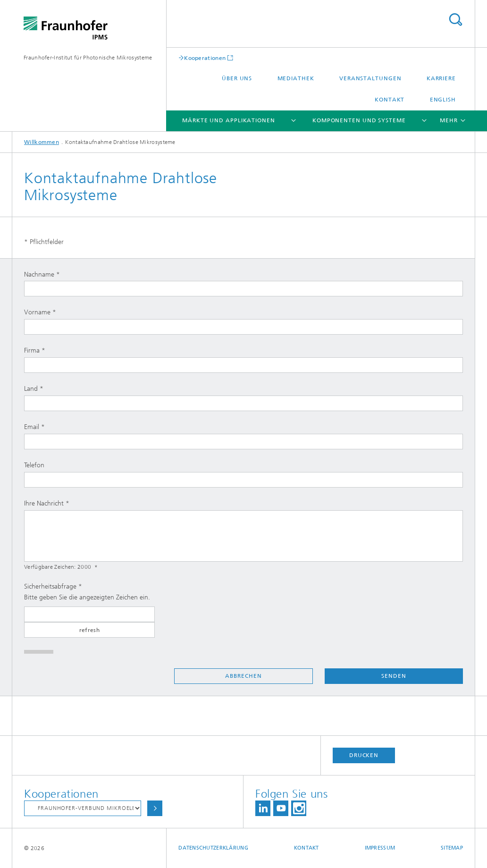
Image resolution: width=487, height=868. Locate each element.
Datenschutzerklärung (213, 848)
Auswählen (155, 808)
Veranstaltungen (370, 78)
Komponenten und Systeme (359, 120)
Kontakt (390, 100)
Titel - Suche (455, 20)
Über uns (237, 78)
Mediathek (296, 78)
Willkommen (42, 142)
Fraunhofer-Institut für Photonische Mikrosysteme (88, 58)
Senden (394, 676)
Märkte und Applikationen (229, 120)
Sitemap (452, 848)
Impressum (380, 848)
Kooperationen (205, 58)
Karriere (441, 78)
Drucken (364, 755)
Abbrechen (243, 676)
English (443, 100)
